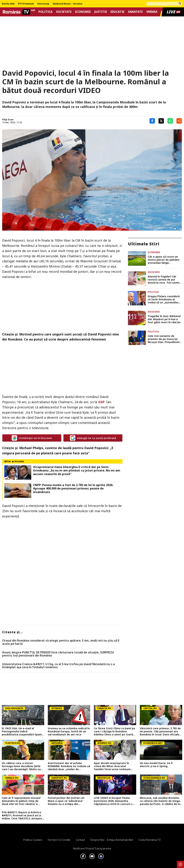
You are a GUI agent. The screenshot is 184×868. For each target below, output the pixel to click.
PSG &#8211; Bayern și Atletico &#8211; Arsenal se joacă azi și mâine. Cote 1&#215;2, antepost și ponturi (23, 815)
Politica (45, 12)
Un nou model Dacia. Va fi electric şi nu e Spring (156, 765)
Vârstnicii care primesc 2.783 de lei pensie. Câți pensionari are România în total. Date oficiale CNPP (160, 731)
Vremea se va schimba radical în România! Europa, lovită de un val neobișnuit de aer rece (69, 731)
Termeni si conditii (59, 840)
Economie (83, 12)
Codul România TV (150, 840)
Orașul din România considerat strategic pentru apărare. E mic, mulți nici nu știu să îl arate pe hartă (61, 642)
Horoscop (43, 4)
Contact (80, 840)
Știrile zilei (8, 4)
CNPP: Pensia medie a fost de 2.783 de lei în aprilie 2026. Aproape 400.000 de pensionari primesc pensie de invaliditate (73, 489)
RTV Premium (26, 4)
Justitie (101, 12)
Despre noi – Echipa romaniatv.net (112, 840)
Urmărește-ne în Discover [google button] (32, 438)
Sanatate (135, 12)
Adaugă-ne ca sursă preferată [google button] (93, 438)
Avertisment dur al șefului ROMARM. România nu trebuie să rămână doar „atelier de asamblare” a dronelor (69, 766)
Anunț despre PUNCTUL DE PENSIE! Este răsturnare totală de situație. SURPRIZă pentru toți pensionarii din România (58, 654)
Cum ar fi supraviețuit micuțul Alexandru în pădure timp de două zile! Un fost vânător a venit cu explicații (21, 801)
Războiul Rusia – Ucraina (68, 4)
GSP (101, 402)
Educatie (117, 12)
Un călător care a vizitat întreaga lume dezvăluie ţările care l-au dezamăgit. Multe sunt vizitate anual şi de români (23, 766)
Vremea (152, 12)
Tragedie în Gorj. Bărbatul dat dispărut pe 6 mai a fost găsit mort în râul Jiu (164, 319)
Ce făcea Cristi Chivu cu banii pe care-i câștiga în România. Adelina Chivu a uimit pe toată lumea (114, 731)
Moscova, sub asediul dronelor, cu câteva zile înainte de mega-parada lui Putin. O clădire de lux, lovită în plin (161, 801)
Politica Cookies (33, 840)
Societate (64, 12)
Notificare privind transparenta (92, 848)
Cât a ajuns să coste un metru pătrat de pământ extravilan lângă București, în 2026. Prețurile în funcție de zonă (164, 260)
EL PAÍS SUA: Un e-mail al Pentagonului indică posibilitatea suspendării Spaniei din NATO (23, 731)
